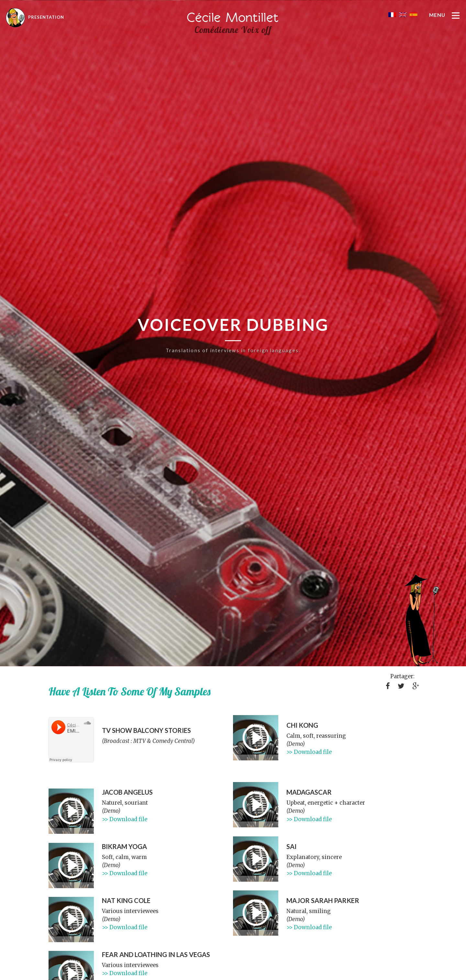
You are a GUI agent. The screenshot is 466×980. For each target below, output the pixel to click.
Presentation (35, 17)
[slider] (256, 757)
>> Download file (309, 752)
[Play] (256, 738)
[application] (256, 738)
